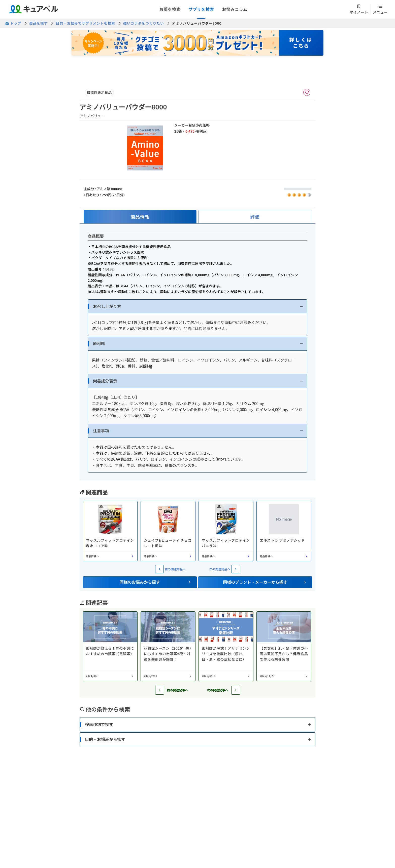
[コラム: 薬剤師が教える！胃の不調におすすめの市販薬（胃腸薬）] (110, 646)
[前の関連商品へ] (159, 569)
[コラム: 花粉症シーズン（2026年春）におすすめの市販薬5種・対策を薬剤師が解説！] (168, 646)
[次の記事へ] (236, 690)
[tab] (140, 217)
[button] (197, 306)
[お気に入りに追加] (307, 92)
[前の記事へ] (160, 690)
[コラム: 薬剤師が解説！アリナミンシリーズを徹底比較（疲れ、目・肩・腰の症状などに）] (226, 646)
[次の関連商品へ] (236, 569)
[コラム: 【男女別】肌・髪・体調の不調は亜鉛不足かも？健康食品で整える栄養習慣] (284, 646)
